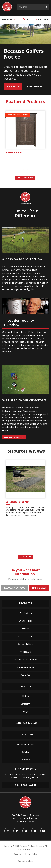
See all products (25, 178)
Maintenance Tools (26, 667)
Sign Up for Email (25, 785)
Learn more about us (14, 437)
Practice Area (26, 652)
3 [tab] (28, 169)
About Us (26, 687)
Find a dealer (39, 588)
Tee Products (26, 613)
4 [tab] (32, 169)
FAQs (26, 712)
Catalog (26, 752)
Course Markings (26, 644)
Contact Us (26, 704)
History (26, 696)
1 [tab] (19, 169)
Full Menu (42, 20)
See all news (25, 557)
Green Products (26, 621)
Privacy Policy (31, 854)
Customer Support (26, 744)
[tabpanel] (26, 134)
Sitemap (18, 854)
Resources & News (26, 723)
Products (8, 20)
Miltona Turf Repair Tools (26, 660)
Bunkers (26, 628)
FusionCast (26, 675)
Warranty (26, 760)
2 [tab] (24, 169)
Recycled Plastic (26, 636)
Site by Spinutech (26, 861)
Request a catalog (15, 588)
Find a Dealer (34, 87)
